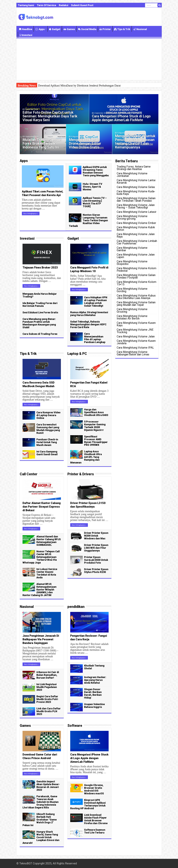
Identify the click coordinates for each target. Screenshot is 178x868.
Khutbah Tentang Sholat (94, 667)
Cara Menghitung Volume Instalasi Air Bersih (132, 317)
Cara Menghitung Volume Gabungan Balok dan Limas (133, 353)
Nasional (140, 29)
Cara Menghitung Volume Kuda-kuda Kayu (136, 193)
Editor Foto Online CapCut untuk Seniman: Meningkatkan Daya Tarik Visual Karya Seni (50, 116)
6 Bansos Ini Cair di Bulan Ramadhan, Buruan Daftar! (48, 675)
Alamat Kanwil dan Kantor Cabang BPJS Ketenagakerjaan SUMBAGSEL (49, 541)
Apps (40, 29)
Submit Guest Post (82, 5)
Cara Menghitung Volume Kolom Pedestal (136, 269)
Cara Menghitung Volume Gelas (136, 187)
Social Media (87, 29)
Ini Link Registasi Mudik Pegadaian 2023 (47, 687)
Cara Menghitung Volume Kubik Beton (136, 229)
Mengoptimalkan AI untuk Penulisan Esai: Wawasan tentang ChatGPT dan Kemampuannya (135, 142)
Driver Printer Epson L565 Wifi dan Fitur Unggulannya (96, 548)
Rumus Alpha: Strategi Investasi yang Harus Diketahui (89, 314)
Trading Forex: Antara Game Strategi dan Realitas (134, 168)
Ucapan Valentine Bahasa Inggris (94, 706)
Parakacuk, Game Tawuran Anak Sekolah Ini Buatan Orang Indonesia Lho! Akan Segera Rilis (41, 802)
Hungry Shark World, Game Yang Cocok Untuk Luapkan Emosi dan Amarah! (41, 837)
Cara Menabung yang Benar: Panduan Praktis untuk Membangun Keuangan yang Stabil (39, 323)
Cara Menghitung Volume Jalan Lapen (136, 256)
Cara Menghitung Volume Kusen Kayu (136, 324)
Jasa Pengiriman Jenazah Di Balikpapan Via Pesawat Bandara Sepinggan (41, 639)
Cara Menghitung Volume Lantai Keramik (136, 181)
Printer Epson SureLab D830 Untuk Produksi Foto (96, 560)
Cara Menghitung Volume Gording (132, 290)
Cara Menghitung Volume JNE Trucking (135, 331)
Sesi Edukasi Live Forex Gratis (40, 312)
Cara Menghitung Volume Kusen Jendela (136, 342)
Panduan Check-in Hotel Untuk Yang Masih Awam (47, 442)
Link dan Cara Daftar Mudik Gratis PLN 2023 (49, 711)
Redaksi (64, 5)
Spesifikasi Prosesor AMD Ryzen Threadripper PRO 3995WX (96, 441)
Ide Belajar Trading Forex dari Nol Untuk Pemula (40, 304)
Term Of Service (46, 5)
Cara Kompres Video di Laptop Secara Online (48, 415)
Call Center (29, 474)
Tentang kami (26, 5)
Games (69, 29)
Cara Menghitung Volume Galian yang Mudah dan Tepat (136, 304)
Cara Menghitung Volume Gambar (132, 249)
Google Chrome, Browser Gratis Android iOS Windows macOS (94, 789)
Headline (26, 29)
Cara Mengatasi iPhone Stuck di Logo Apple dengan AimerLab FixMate (121, 118)
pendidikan (76, 607)
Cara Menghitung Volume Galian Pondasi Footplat (136, 276)
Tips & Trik (122, 29)
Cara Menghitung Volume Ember (136, 223)
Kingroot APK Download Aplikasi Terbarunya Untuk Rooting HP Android (88, 804)
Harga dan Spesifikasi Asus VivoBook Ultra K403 (96, 412)
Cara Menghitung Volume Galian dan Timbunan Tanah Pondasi (136, 199)
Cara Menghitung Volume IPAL (135, 348)
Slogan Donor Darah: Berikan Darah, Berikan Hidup (93, 693)
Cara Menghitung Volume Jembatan (132, 175)
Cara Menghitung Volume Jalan (136, 336)
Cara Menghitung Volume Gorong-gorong (132, 217)
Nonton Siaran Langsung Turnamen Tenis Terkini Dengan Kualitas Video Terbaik (88, 220)
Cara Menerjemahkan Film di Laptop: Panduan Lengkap (95, 338)
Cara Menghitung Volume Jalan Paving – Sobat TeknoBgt (136, 206)
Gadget (55, 29)
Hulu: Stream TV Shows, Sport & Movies (92, 187)
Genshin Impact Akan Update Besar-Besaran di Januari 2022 (48, 786)
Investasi (26, 35)
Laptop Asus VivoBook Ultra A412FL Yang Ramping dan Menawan (86, 457)
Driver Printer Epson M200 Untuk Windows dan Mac (96, 536)
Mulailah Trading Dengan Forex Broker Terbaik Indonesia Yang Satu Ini (42, 144)
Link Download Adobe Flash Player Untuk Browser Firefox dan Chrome (96, 819)
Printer (105, 29)
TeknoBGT (26, 863)
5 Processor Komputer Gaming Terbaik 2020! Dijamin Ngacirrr (95, 426)
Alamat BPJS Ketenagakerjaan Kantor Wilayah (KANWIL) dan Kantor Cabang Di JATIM (39, 590)
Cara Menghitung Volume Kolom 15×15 (136, 283)
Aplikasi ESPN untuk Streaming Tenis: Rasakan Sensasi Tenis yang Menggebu (96, 171)
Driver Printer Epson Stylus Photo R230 (96, 571)
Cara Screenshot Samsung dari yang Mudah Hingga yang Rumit (48, 429)
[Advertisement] (89, 59)
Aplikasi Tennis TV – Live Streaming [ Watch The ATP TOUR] (95, 202)
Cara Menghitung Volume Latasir (137, 212)
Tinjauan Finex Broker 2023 (40, 268)
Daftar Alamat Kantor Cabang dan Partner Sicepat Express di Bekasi (42, 507)
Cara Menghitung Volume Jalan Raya (136, 235)
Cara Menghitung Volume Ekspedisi (132, 263)
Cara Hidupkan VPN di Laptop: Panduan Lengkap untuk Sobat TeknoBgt (96, 302)
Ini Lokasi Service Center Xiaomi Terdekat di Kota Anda (47, 573)
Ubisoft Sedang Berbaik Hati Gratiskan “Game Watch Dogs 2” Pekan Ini (40, 820)
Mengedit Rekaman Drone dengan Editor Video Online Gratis (85, 144)
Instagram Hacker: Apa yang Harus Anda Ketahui (95, 680)
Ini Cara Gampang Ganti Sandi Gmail (47, 453)
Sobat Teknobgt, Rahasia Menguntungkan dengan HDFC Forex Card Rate (88, 324)
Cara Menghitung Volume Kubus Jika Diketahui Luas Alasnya (136, 297)
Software (75, 726)
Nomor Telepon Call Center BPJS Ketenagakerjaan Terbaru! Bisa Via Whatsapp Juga (41, 557)
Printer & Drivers (81, 474)
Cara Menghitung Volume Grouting (132, 310)
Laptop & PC (77, 354)
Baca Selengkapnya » (31, 213)
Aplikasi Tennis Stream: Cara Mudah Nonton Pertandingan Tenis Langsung (80, 86)
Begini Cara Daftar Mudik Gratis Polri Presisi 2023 (47, 699)
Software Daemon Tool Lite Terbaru (95, 831)
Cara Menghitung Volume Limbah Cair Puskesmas (137, 242)
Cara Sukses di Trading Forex (40, 334)
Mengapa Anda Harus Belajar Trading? (40, 295)
